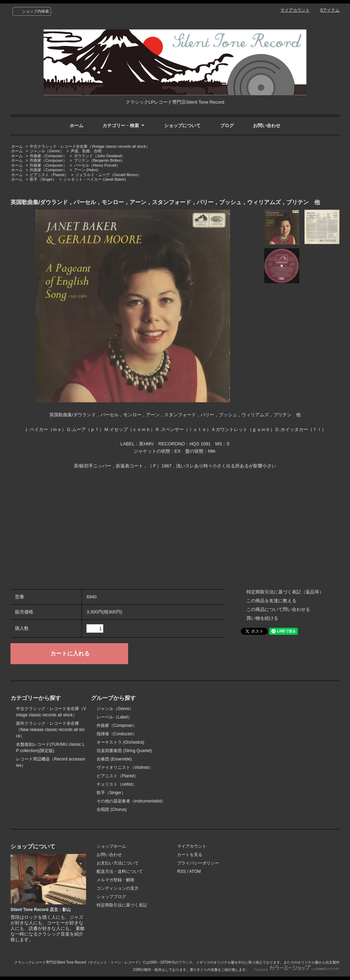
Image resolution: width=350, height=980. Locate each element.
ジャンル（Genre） (47, 151)
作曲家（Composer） (48, 156)
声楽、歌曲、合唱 (86, 151)
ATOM (195, 871)
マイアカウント (295, 10)
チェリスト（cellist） (117, 784)
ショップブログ (111, 897)
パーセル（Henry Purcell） (97, 165)
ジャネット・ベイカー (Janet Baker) (95, 179)
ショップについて (182, 126)
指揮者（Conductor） (117, 734)
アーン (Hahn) (86, 170)
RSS (181, 871)
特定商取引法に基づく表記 (122, 905)
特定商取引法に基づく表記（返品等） (285, 592)
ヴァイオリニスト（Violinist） (125, 767)
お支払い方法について (118, 863)
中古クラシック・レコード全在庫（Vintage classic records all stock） (90, 146)
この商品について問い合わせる (278, 609)
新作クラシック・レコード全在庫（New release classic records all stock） (50, 730)
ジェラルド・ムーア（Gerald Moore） (108, 175)
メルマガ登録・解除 (115, 880)
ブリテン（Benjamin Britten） (100, 160)
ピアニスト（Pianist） (49, 175)
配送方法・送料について (120, 871)
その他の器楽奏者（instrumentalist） (131, 801)
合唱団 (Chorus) (112, 809)
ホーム (76, 126)
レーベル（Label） (114, 717)
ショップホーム (111, 846)
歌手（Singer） (43, 179)
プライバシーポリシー (198, 863)
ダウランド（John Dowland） (100, 156)
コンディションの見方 (118, 888)
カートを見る (190, 855)
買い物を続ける (262, 618)
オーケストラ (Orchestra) (120, 742)
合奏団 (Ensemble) (114, 759)
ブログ (227, 126)
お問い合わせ (267, 126)
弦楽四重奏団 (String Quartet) (124, 751)
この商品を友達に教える (271, 601)
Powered (297, 970)
